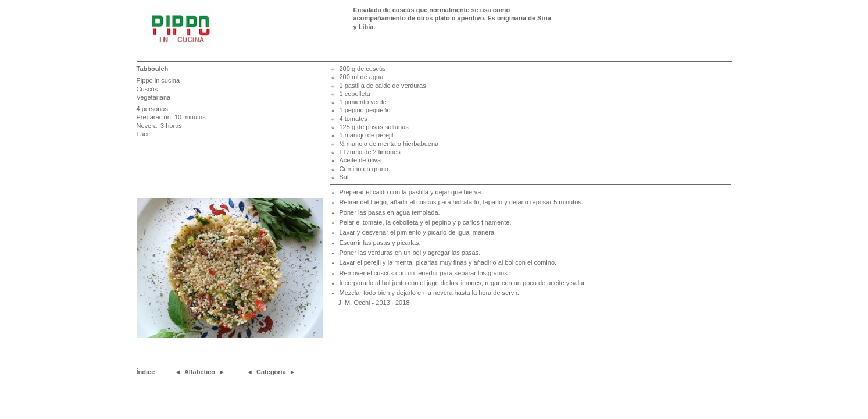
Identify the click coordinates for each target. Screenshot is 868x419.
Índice (146, 372)
